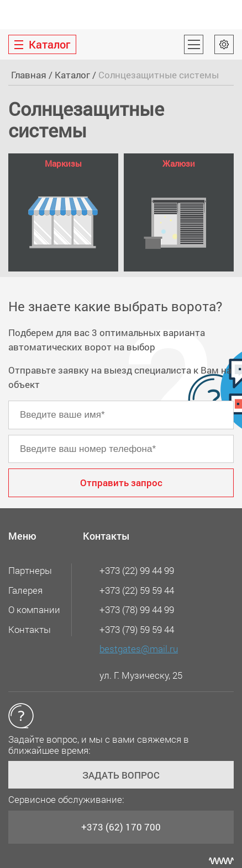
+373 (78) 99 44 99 (137, 609)
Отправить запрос (121, 483)
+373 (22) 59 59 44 (137, 590)
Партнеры (30, 570)
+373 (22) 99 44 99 (137, 570)
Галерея (25, 590)
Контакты (30, 629)
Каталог (72, 75)
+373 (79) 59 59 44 (137, 629)
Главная (29, 75)
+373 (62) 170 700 (121, 827)
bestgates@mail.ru (139, 649)
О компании (34, 609)
